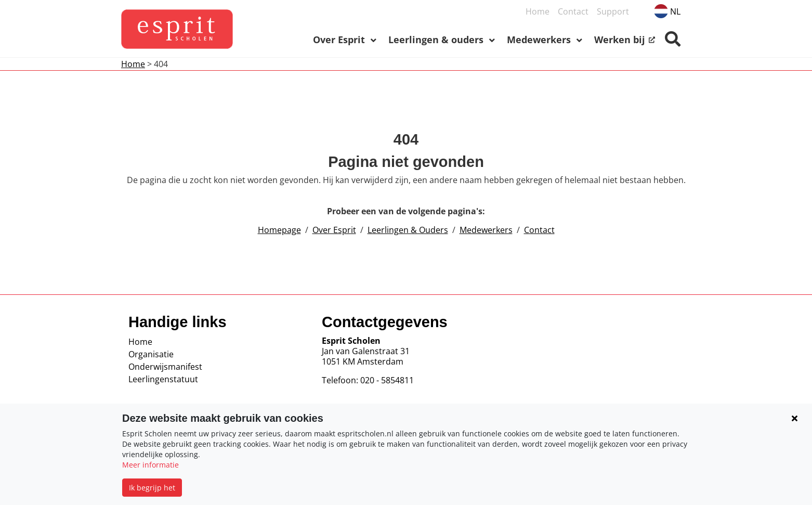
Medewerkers (486, 230)
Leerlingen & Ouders (408, 230)
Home (133, 64)
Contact (539, 230)
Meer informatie (150, 465)
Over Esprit (334, 230)
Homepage (279, 230)
